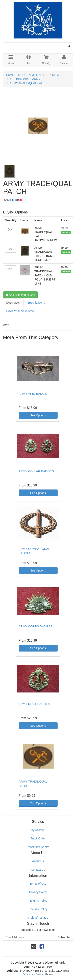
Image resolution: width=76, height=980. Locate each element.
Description (13, 303)
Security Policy (38, 909)
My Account (38, 830)
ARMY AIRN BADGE (33, 394)
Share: (14, 200)
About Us (38, 861)
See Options (38, 415)
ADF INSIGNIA (19, 79)
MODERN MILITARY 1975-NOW (39, 75)
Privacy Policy (38, 892)
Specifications (36, 303)
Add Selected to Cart (20, 295)
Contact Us (38, 870)
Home (10, 75)
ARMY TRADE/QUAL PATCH (28, 83)
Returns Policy (38, 901)
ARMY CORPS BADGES (36, 626)
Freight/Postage (38, 918)
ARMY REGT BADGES (34, 704)
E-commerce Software (34, 974)
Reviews (20, 311)
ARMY (36, 79)
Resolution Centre (38, 847)
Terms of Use (38, 884)
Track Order (38, 838)
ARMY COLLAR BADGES (36, 471)
